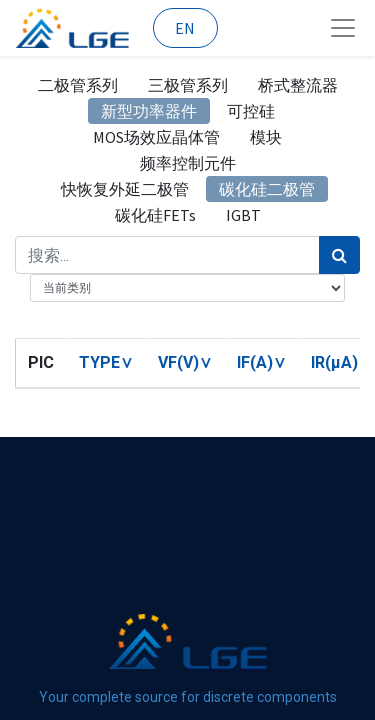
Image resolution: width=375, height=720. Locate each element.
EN (185, 28)
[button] (106, 362)
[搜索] (339, 255)
